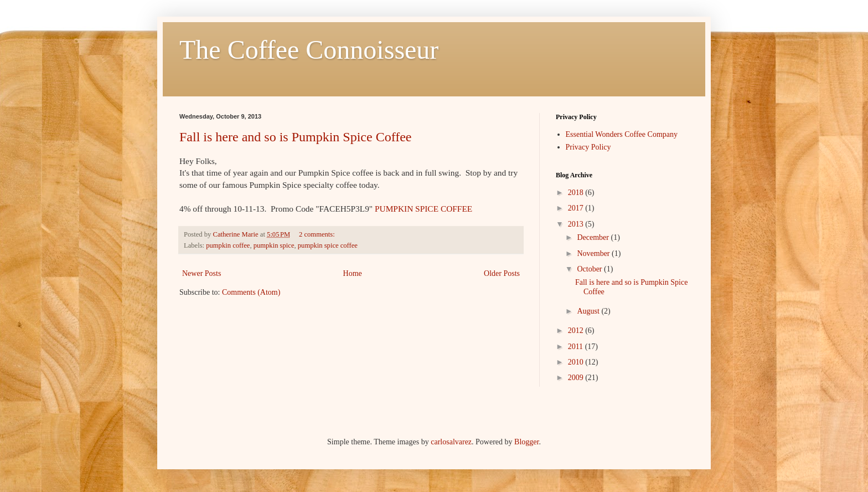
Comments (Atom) (251, 292)
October (590, 269)
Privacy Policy (588, 147)
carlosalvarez (451, 442)
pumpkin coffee (228, 245)
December (594, 237)
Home (353, 273)
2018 (577, 193)
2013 (577, 224)
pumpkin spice (274, 245)
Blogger (526, 442)
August (589, 311)
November (594, 253)
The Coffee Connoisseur (309, 50)
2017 (577, 208)
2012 (577, 330)
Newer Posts (201, 273)
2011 (577, 347)
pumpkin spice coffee (328, 245)
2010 (577, 362)
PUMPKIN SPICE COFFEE (423, 209)
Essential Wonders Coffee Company (622, 134)
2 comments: (318, 234)
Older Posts (502, 273)
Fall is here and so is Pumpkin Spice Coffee (296, 137)
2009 (577, 378)
